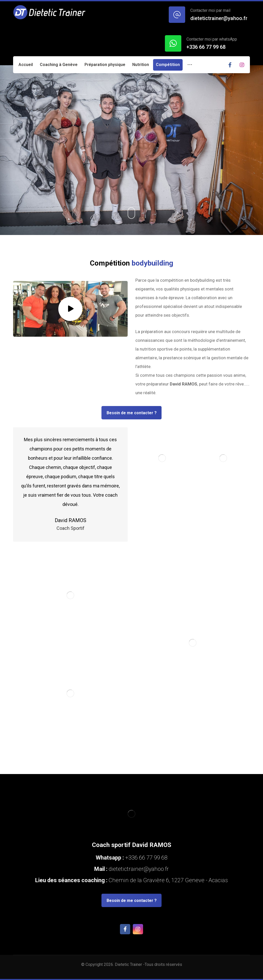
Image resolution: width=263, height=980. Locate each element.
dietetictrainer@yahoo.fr (138, 869)
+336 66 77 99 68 (146, 858)
